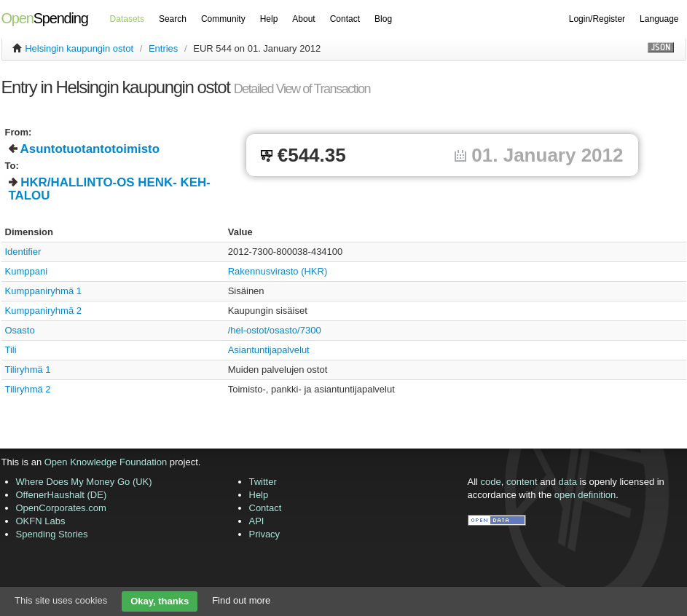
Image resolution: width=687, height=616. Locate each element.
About (303, 19)
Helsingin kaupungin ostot (79, 48)
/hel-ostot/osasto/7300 (275, 330)
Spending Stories (52, 534)
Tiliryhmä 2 (28, 389)
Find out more (241, 600)
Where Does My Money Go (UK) (84, 482)
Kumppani (27, 271)
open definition (585, 495)
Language (659, 19)
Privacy (265, 534)
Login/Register (597, 19)
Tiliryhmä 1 (28, 370)
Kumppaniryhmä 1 (44, 291)
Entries (163, 48)
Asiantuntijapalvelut (269, 350)
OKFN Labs (41, 521)
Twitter (263, 482)
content (522, 482)
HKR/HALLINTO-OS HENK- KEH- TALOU (110, 189)
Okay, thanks (160, 601)
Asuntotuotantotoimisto (90, 149)
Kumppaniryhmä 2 (44, 311)
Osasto (20, 330)
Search (173, 19)
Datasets (127, 19)
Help (269, 19)
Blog (383, 19)
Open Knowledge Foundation (106, 462)
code (491, 482)
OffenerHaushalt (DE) (62, 495)
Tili (11, 350)
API (257, 521)
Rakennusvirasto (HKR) (278, 271)
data (568, 482)
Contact (345, 19)
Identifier (23, 252)
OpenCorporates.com (61, 508)
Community (223, 19)
